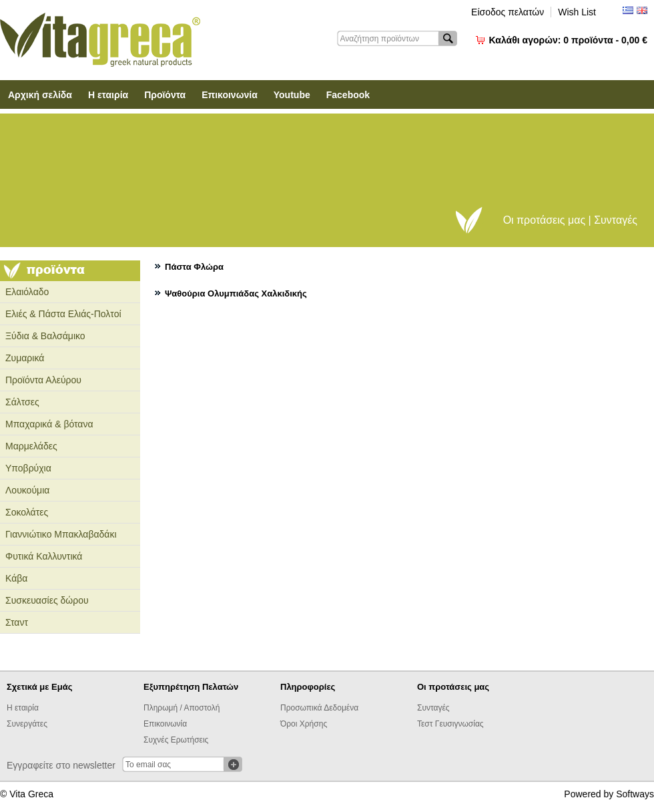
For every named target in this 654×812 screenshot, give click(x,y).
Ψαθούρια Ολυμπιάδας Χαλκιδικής (236, 293)
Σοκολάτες (27, 512)
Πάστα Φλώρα (194, 267)
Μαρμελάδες (31, 446)
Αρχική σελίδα (40, 95)
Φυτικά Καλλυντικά (44, 556)
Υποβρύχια (28, 468)
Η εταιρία (108, 95)
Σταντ (17, 622)
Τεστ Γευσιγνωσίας (450, 724)
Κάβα (16, 578)
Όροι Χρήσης (304, 724)
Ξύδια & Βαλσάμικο (45, 336)
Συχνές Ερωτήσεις (176, 740)
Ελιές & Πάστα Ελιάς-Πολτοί (63, 314)
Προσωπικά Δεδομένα (319, 708)
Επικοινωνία (230, 95)
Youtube (292, 95)
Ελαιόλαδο (27, 292)
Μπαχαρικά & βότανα (49, 424)
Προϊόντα (165, 95)
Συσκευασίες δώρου (47, 600)
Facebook (348, 95)
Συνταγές (433, 708)
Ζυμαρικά (25, 358)
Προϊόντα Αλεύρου (43, 380)
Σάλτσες (22, 402)
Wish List (577, 12)
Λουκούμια (27, 490)
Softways (635, 794)
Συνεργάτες (27, 724)
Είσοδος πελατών (508, 12)
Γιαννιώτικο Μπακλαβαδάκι (61, 534)
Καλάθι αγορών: (568, 40)
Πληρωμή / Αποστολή (182, 708)
